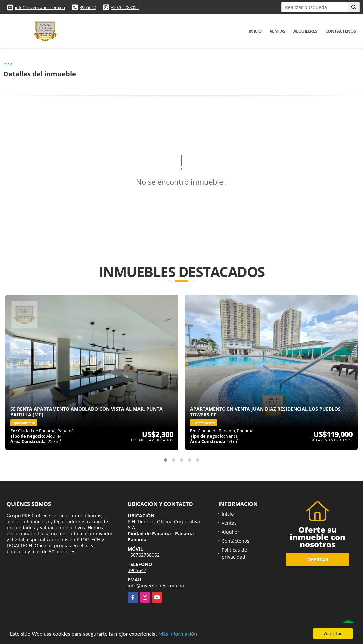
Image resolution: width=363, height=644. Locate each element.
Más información (178, 634)
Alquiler (230, 532)
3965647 (88, 7)
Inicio (255, 31)
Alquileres (305, 31)
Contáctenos (341, 31)
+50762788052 (125, 7)
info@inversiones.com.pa (40, 7)
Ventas (277, 31)
